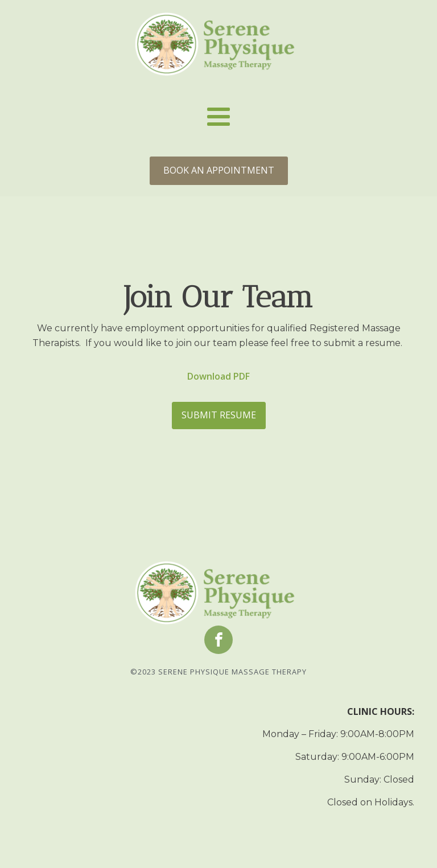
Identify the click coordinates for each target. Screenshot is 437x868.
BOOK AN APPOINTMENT (219, 170)
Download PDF (218, 376)
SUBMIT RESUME (219, 415)
